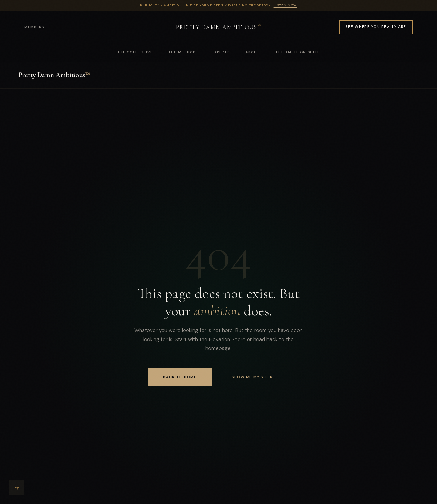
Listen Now (285, 5)
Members (34, 27)
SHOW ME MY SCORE (254, 377)
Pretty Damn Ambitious (54, 75)
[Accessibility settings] (17, 487)
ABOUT (253, 52)
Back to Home (180, 377)
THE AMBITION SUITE (298, 52)
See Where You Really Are (376, 27)
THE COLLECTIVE (135, 52)
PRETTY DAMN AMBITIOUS (218, 27)
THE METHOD (182, 52)
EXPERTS (221, 52)
